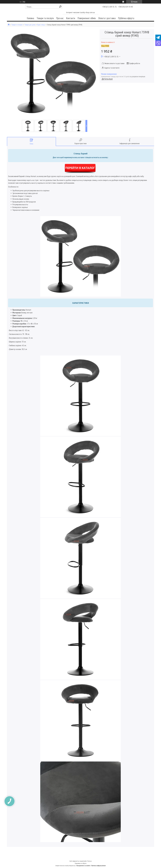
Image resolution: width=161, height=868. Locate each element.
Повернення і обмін (87, 18)
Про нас (60, 18)
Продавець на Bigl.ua (81, 863)
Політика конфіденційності (98, 866)
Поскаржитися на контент (83, 866)
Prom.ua (89, 861)
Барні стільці (41, 25)
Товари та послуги (45, 18)
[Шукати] (60, 7)
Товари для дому (30, 25)
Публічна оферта (126, 18)
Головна (31, 18)
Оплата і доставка (107, 18)
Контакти (71, 18)
